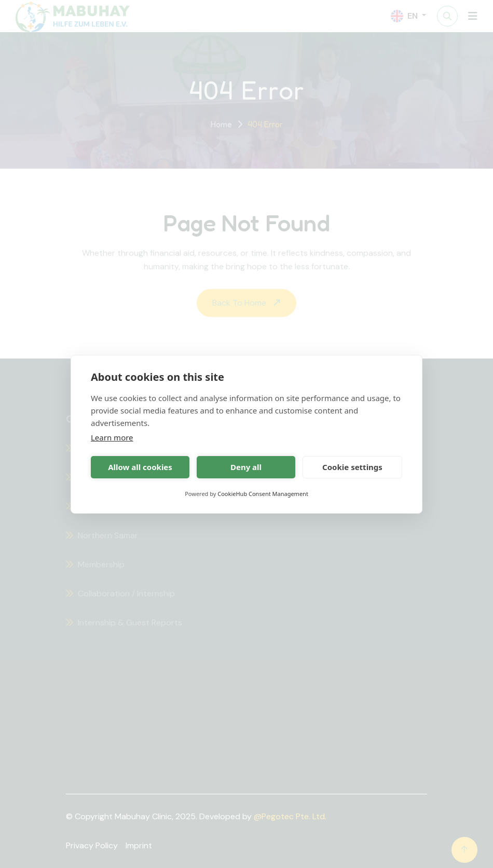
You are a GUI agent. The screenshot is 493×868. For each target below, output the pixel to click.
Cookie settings (352, 467)
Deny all (246, 467)
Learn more (112, 437)
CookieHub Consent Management (263, 494)
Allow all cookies (140, 467)
